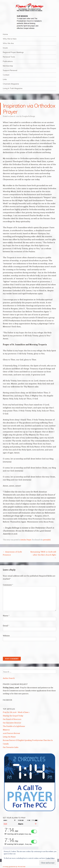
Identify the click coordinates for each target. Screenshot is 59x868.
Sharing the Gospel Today (13, 716)
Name (6, 615)
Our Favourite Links (11, 747)
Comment (8, 585)
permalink (47, 540)
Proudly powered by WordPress (14, 866)
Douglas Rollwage (28, 116)
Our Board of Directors (12, 719)
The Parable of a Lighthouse (14, 726)
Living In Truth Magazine (13, 88)
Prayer (29, 540)
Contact (6, 75)
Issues (5, 48)
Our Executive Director (12, 723)
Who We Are (8, 43)
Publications (8, 61)
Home (5, 34)
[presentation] (22, 649)
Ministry (6, 730)
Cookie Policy (50, 858)
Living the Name (9, 737)
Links (5, 79)
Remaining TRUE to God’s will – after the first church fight (43, 555)
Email (6, 626)
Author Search (9, 678)
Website (6, 636)
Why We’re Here (10, 39)
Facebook (7, 700)
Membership (8, 66)
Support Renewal (10, 70)
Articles (23, 540)
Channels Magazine (11, 84)
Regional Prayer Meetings (13, 52)
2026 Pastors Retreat (11, 733)
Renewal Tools (9, 57)
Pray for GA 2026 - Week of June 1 (16, 712)
